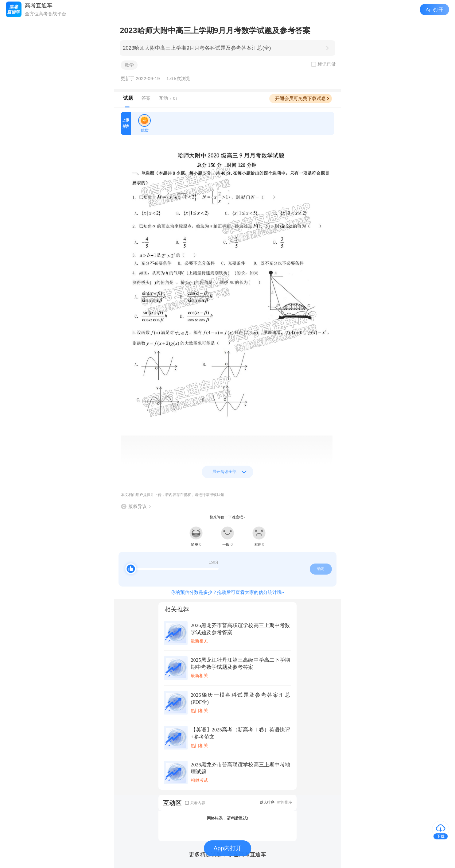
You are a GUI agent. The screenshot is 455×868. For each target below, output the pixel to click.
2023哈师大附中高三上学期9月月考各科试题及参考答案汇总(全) (197, 48)
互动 (169, 98)
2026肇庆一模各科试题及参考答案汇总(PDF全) (240, 699)
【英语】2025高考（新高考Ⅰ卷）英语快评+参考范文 (240, 733)
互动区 (172, 803)
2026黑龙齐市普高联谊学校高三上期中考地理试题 (240, 768)
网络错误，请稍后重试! (227, 818)
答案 (146, 98)
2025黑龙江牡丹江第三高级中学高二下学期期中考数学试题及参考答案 (240, 664)
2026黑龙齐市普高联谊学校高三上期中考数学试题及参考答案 (240, 629)
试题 (128, 98)
